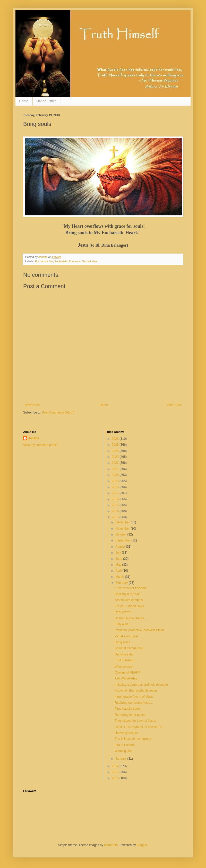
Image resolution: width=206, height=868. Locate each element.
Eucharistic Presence (67, 261)
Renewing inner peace (130, 715)
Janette (34, 438)
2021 (116, 469)
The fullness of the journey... (134, 739)
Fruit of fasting (124, 660)
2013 (116, 517)
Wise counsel (124, 667)
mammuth (111, 845)
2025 (116, 445)
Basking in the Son (127, 594)
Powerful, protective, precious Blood (139, 630)
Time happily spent (127, 709)
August (121, 547)
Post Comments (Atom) (58, 412)
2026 (116, 439)
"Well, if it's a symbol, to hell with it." (139, 727)
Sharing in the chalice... (131, 618)
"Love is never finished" (131, 588)
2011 (116, 772)
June (119, 559)
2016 (116, 499)
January (121, 759)
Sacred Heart (90, 261)
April (119, 571)
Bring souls (122, 642)
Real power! (123, 612)
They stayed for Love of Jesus (135, 721)
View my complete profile (40, 445)
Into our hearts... (126, 745)
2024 (116, 451)
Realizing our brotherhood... (134, 703)
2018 (116, 487)
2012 (116, 766)
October (121, 534)
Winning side (123, 751)
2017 (116, 493)
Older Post (174, 405)
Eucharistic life (44, 261)
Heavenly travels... (127, 733)
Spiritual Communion (129, 648)
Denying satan (125, 654)
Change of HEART (127, 672)
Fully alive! (122, 624)
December (123, 522)
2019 (116, 481)
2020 (116, 475)
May (119, 565)
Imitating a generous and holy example (141, 685)
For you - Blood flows (129, 606)
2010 (116, 778)
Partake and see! (126, 636)
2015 (116, 505)
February (122, 583)
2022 (116, 463)
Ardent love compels (129, 600)
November (123, 529)
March (120, 577)
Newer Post (32, 405)
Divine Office (46, 101)
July (119, 553)
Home (24, 101)
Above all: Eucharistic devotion (136, 691)
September (123, 540)
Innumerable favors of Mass (134, 697)
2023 (116, 457)
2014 (116, 511)
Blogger (142, 845)
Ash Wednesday (126, 678)
